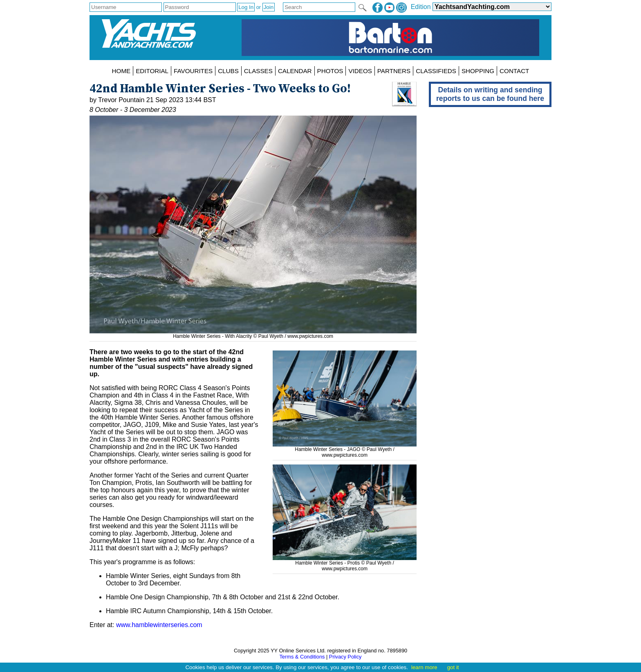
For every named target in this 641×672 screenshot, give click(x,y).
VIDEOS (360, 71)
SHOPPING (478, 71)
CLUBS (228, 71)
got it (453, 667)
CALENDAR (295, 71)
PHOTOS (330, 71)
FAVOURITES (193, 71)
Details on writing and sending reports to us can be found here (490, 94)
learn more (424, 667)
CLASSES (258, 71)
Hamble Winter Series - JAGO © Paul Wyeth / (345, 447)
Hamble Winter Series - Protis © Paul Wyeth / (345, 560)
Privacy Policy (345, 657)
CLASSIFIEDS (436, 71)
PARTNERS (394, 71)
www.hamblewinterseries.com (159, 625)
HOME (121, 71)
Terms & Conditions (302, 657)
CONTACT (514, 71)
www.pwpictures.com (310, 336)
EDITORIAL (152, 71)
